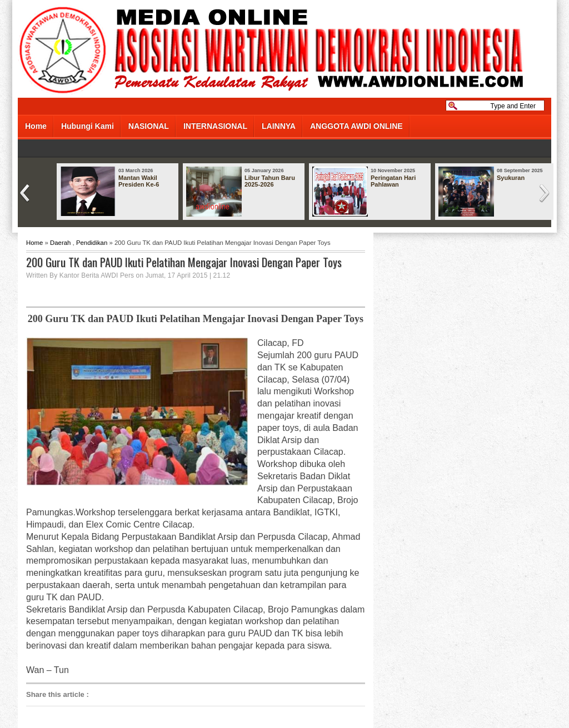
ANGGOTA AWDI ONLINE (356, 126)
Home (36, 126)
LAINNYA (279, 126)
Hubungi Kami (88, 126)
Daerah (60, 243)
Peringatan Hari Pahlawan (393, 181)
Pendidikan (92, 243)
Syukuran (511, 178)
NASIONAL (149, 126)
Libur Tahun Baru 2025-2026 (270, 181)
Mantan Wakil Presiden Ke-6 (139, 181)
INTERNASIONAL (215, 126)
